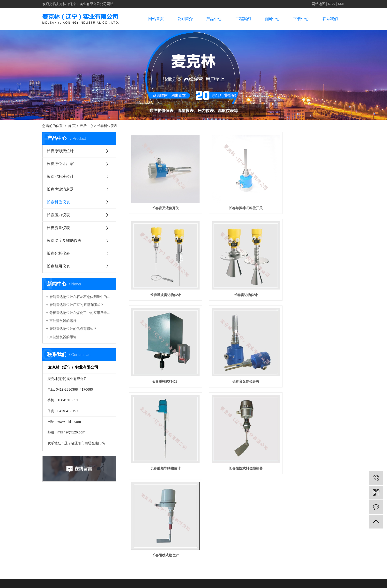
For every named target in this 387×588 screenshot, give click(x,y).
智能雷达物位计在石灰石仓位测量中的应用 (81, 297)
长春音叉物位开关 (311, 283)
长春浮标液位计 (60, 176)
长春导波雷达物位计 (311, 202)
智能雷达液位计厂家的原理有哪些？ (76, 305)
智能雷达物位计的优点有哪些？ (73, 329)
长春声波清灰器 (60, 189)
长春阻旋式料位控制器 (237, 363)
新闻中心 (272, 19)
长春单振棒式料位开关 (237, 202)
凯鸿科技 (249, 523)
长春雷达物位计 (163, 283)
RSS (331, 4)
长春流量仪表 (58, 228)
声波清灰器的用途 (63, 337)
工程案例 (243, 19)
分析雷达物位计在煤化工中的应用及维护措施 (81, 313)
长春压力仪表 (58, 215)
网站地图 (319, 4)
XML (341, 4)
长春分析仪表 (58, 253)
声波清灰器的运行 (63, 321)
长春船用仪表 (58, 266)
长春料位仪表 (107, 126)
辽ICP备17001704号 (329, 515)
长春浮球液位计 (60, 151)
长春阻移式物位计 (311, 363)
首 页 (72, 126)
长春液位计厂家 (60, 164)
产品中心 (214, 19)
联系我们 (330, 19)
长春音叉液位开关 (163, 202)
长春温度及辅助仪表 (64, 241)
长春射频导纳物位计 (163, 363)
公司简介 (185, 19)
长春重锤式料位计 (237, 283)
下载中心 (301, 19)
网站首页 (156, 19)
